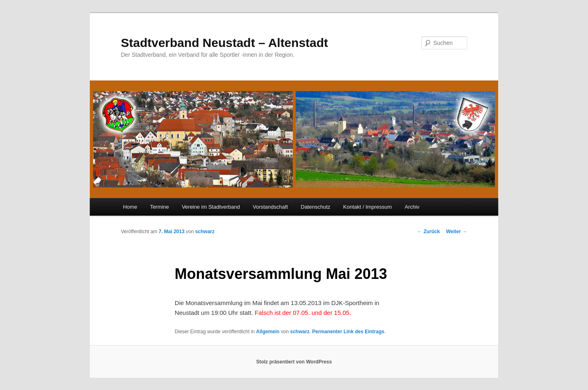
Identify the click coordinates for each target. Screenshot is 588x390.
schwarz (205, 232)
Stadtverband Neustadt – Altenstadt (224, 43)
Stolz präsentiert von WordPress (294, 362)
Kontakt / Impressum (367, 207)
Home (130, 207)
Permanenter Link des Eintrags (348, 332)
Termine (159, 207)
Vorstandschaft (270, 207)
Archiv (412, 207)
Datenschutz (316, 207)
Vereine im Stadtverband (211, 207)
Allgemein (268, 332)
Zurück (429, 232)
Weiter (457, 232)
